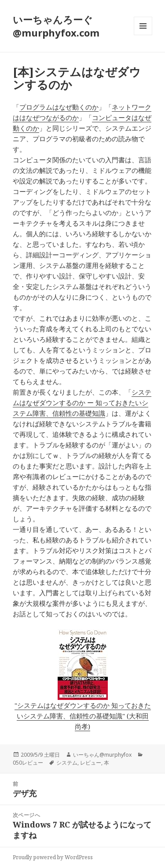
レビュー (91, 763)
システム (67, 763)
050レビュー (28, 763)
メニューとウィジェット (143, 35)
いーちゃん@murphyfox (102, 755)
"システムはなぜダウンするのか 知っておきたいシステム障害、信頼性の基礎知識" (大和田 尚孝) (83, 716)
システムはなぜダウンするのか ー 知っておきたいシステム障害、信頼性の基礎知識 (82, 403)
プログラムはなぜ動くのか (59, 107)
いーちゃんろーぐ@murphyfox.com (56, 26)
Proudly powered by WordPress (53, 857)
